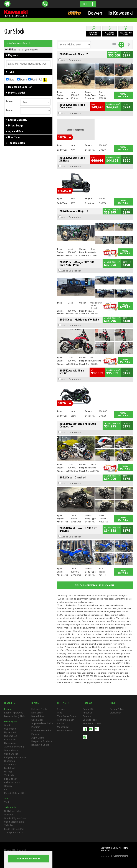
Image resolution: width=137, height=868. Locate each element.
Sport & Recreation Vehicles (14, 824)
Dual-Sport (10, 768)
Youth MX (9, 775)
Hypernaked (11, 743)
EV (6, 790)
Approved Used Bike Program (42, 725)
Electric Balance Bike (15, 793)
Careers (87, 716)
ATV (6, 799)
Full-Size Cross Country (12, 784)
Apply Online (38, 738)
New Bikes (37, 713)
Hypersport (10, 732)
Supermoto (10, 765)
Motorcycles (11, 722)
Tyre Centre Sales (66, 716)
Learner (8, 709)
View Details (123, 95)
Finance (35, 734)
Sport (7, 725)
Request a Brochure (42, 741)
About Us (88, 713)
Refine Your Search (18, 43)
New (10, 80)
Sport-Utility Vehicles (15, 818)
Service (61, 709)
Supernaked (11, 736)
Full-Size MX (11, 779)
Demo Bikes (38, 716)
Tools (88, 4)
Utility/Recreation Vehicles (13, 813)
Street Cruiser (11, 750)
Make (9, 101)
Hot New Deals (39, 709)
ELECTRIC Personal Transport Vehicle (14, 831)
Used (33, 80)
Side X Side (10, 807)
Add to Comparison (71, 60)
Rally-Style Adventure (15, 757)
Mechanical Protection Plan (65, 729)
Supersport (10, 729)
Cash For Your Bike (41, 731)
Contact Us (88, 709)
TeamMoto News (92, 723)
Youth (7, 802)
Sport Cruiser (11, 754)
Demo (22, 80)
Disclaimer (115, 713)
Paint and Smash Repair (66, 722)
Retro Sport (10, 739)
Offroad (8, 772)
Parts (60, 713)
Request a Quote (40, 745)
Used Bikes (37, 720)
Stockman (10, 761)
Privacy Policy (117, 709)
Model (10, 110)
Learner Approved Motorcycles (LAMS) (15, 714)
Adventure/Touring (14, 747)
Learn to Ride (90, 720)
